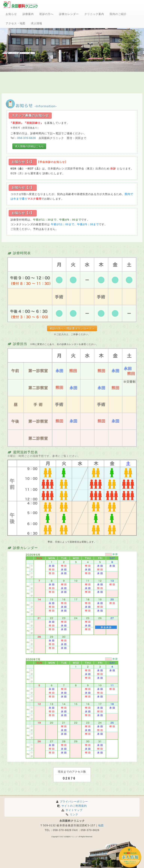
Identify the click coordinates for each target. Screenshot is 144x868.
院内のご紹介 (118, 14)
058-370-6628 (27, 138)
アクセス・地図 (15, 23)
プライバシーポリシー (72, 802)
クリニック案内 (94, 14)
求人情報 (37, 23)
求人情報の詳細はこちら (29, 146)
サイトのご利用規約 (72, 806)
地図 (101, 825)
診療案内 (28, 14)
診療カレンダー (69, 14)
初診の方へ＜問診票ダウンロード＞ (72, 328)
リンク (72, 814)
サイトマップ (72, 810)
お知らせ (11, 14)
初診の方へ (46, 14)
